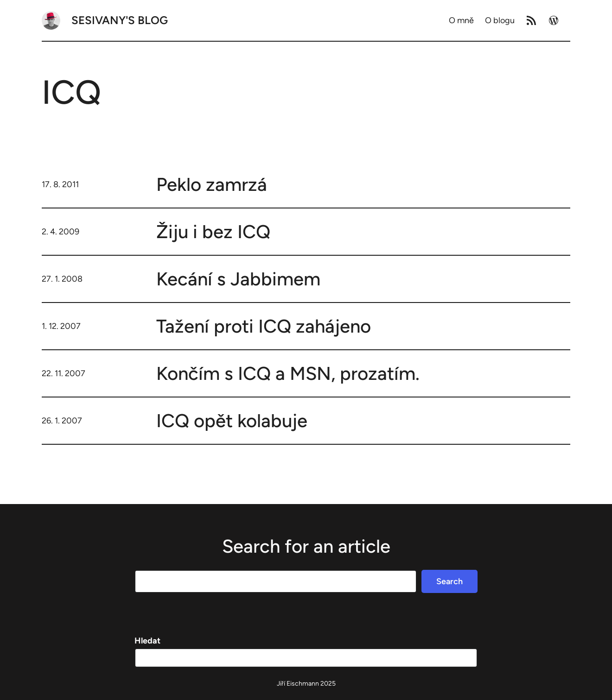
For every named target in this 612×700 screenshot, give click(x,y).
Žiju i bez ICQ (213, 232)
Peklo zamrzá (212, 184)
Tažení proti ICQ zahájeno (264, 326)
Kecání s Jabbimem (238, 279)
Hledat (147, 641)
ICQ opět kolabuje (232, 421)
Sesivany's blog (120, 20)
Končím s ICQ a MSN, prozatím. (288, 373)
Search (449, 581)
